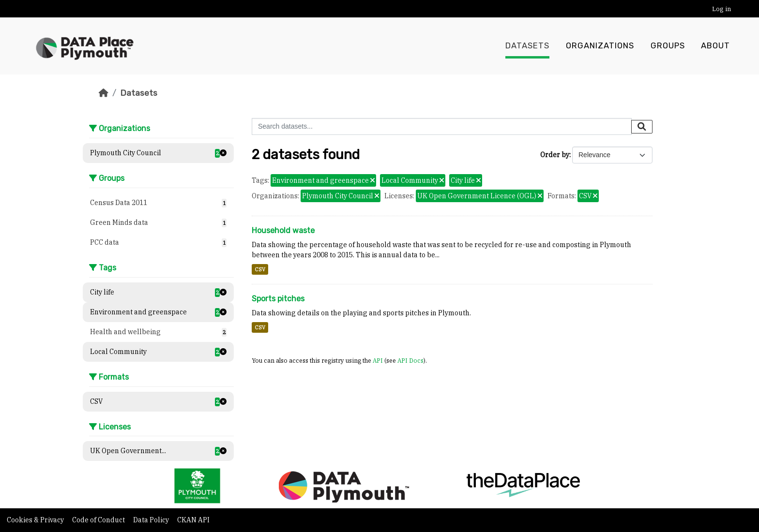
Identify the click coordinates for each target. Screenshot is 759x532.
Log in (721, 9)
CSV (260, 269)
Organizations (600, 46)
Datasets (527, 46)
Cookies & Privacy (36, 520)
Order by (555, 155)
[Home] (104, 93)
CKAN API (193, 520)
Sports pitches (278, 299)
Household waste (283, 230)
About (715, 46)
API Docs (410, 360)
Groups (668, 46)
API (378, 360)
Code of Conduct (99, 520)
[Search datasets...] (442, 126)
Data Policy (152, 520)
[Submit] (642, 127)
